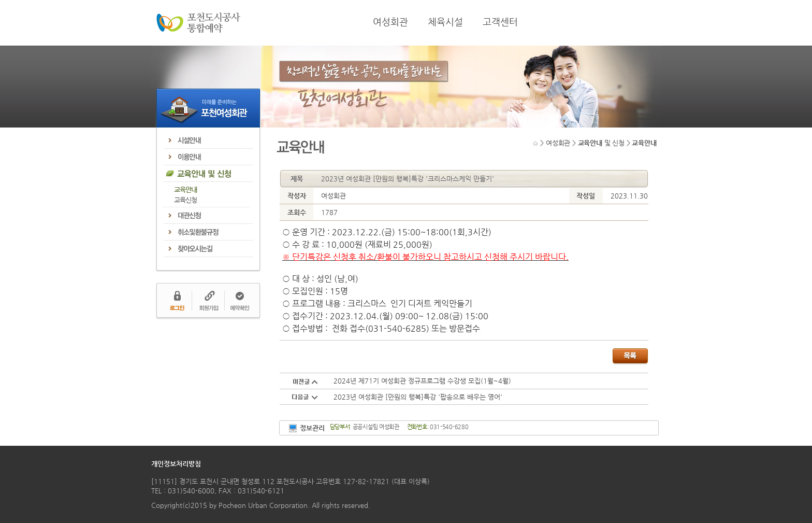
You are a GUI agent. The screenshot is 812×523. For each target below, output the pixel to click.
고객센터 (500, 22)
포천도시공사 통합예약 (198, 23)
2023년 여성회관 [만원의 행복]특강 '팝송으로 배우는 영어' (418, 397)
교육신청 (185, 200)
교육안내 (185, 189)
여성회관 (390, 22)
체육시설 (445, 22)
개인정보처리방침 (176, 464)
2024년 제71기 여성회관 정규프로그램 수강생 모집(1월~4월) (422, 381)
